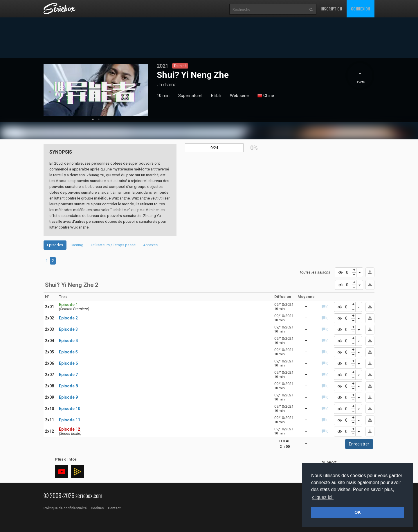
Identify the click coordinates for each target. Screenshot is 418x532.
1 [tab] (93, 119)
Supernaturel (190, 96)
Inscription (331, 9)
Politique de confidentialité (65, 508)
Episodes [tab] (55, 245)
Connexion (361, 9)
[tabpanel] (96, 90)
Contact (114, 508)
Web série (239, 96)
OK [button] (358, 512)
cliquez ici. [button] (323, 497)
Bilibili (216, 96)
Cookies (97, 508)
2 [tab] (99, 119)
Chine (266, 96)
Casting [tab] (77, 245)
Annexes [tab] (150, 245)
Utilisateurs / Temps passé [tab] (113, 245)
